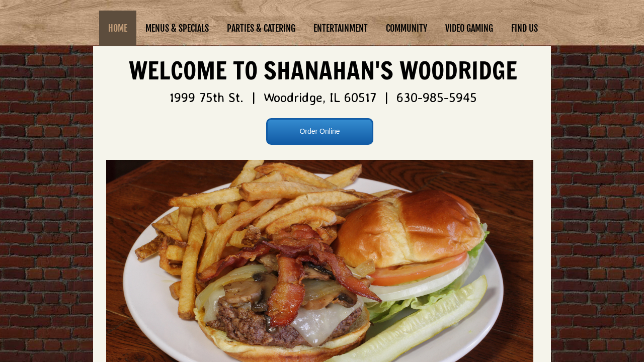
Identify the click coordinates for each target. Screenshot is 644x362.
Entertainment (341, 28)
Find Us (525, 28)
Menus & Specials (177, 28)
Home (118, 28)
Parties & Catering (261, 28)
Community (407, 28)
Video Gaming (469, 28)
